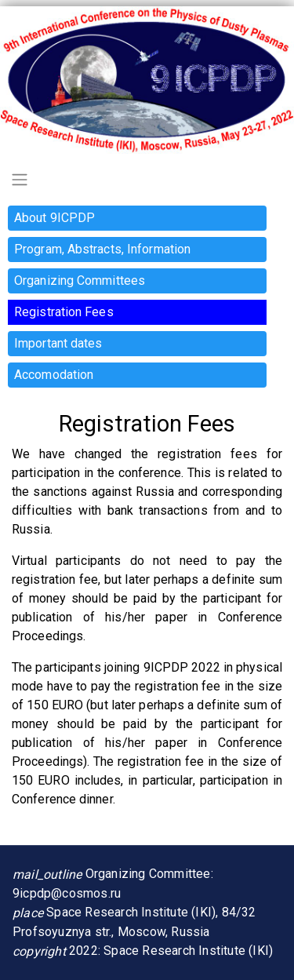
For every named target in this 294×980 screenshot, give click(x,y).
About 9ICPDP (54, 218)
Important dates (58, 343)
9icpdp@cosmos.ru (67, 893)
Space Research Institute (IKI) (188, 951)
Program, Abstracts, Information (102, 249)
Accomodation (54, 375)
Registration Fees (64, 312)
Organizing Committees (80, 281)
